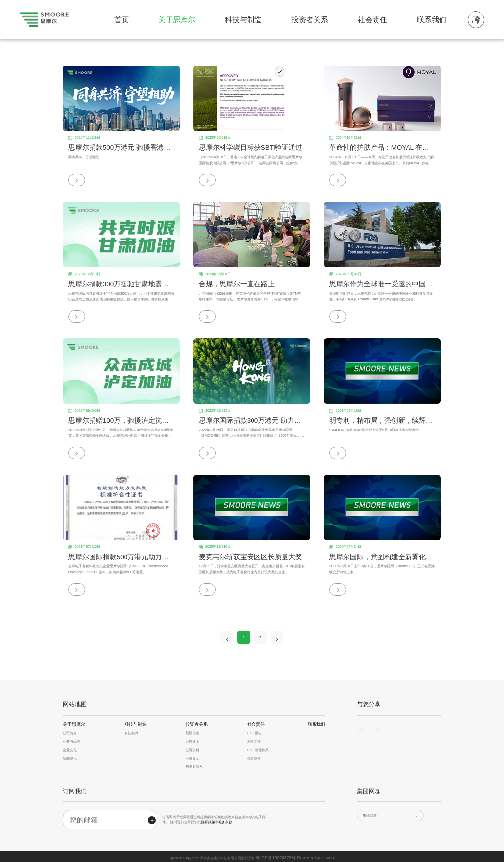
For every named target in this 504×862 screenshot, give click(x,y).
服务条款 (225, 820)
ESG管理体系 (258, 748)
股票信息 (192, 731)
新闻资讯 (70, 756)
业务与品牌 (72, 740)
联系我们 (432, 19)
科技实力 (131, 731)
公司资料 (192, 748)
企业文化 (70, 748)
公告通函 (192, 740)
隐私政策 (208, 820)
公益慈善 (254, 756)
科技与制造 (243, 19)
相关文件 (254, 740)
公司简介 (70, 731)
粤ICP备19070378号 (279, 855)
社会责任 (373, 19)
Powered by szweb (312, 855)
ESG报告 (254, 731)
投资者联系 (194, 765)
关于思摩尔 (177, 19)
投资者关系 (310, 19)
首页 (122, 19)
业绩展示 (192, 756)
